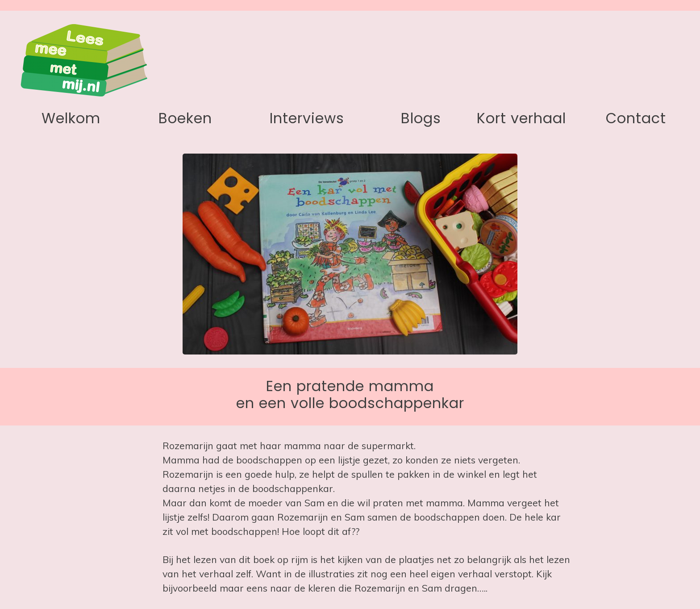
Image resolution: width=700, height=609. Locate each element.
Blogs (421, 118)
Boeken (185, 118)
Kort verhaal (521, 118)
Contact (636, 118)
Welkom (71, 118)
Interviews (307, 118)
